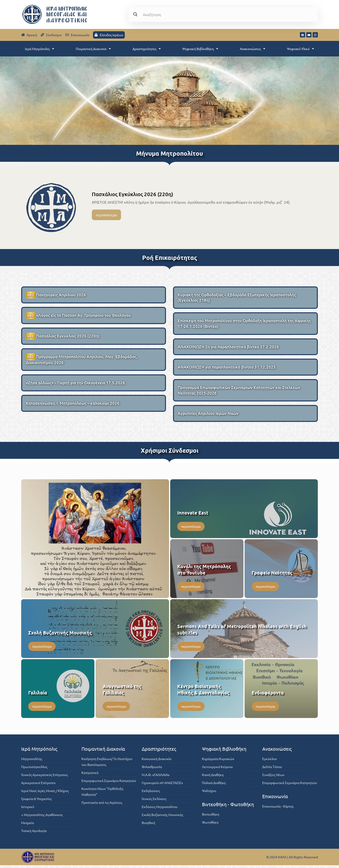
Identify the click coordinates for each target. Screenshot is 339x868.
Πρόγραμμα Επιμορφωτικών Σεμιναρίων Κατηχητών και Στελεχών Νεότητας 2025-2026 (239, 392)
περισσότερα (106, 215)
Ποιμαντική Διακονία (93, 49)
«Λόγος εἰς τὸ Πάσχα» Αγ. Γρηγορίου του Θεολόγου (78, 316)
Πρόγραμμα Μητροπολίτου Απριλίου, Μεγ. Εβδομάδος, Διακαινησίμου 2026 (82, 361)
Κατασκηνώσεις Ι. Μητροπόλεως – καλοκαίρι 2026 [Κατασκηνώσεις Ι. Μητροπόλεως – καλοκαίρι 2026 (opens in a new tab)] (73, 405)
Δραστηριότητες (147, 49)
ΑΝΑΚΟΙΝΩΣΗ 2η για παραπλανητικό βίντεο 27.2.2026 (228, 348)
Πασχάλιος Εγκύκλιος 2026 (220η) (132, 194)
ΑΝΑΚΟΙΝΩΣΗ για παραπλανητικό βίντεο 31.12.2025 (227, 369)
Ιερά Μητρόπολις (40, 49)
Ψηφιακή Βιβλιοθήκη (200, 49)
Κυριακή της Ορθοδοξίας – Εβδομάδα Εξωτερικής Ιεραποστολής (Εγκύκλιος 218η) (237, 298)
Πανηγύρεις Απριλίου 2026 (56, 295)
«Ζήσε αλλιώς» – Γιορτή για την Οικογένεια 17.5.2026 (75, 385)
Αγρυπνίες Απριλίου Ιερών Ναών (208, 416)
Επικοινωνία (275, 799)
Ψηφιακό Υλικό (301, 49)
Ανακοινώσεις (253, 49)
